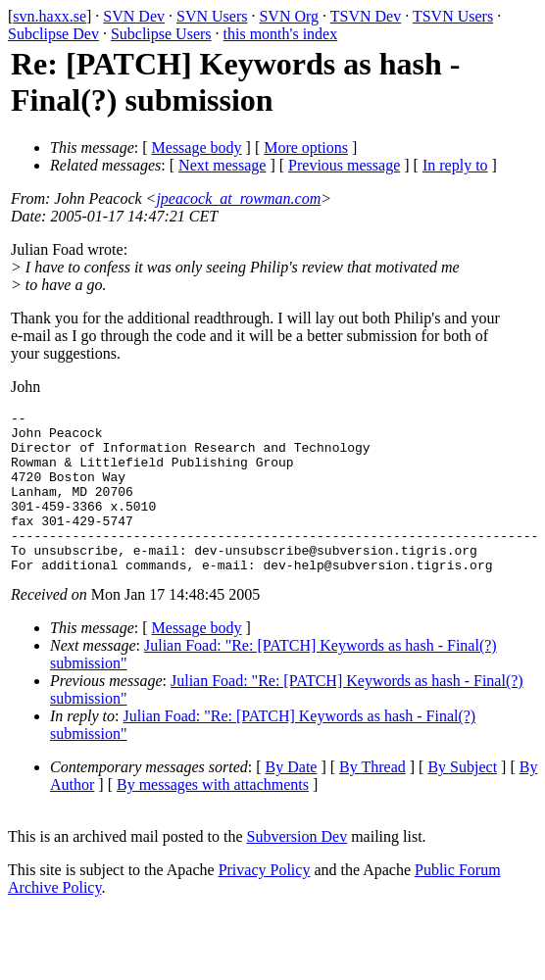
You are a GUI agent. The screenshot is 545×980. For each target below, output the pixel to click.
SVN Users (212, 16)
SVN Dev (134, 16)
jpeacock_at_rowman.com (238, 198)
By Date (292, 799)
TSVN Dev (366, 16)
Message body (197, 147)
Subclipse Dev (53, 34)
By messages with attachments (213, 817)
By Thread (372, 799)
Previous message (344, 165)
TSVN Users (453, 16)
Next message (222, 165)
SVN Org (289, 16)
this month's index (281, 34)
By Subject (462, 799)
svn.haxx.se (50, 16)
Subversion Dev (297, 869)
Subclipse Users (161, 34)
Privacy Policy (265, 902)
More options (306, 147)
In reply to (455, 165)
